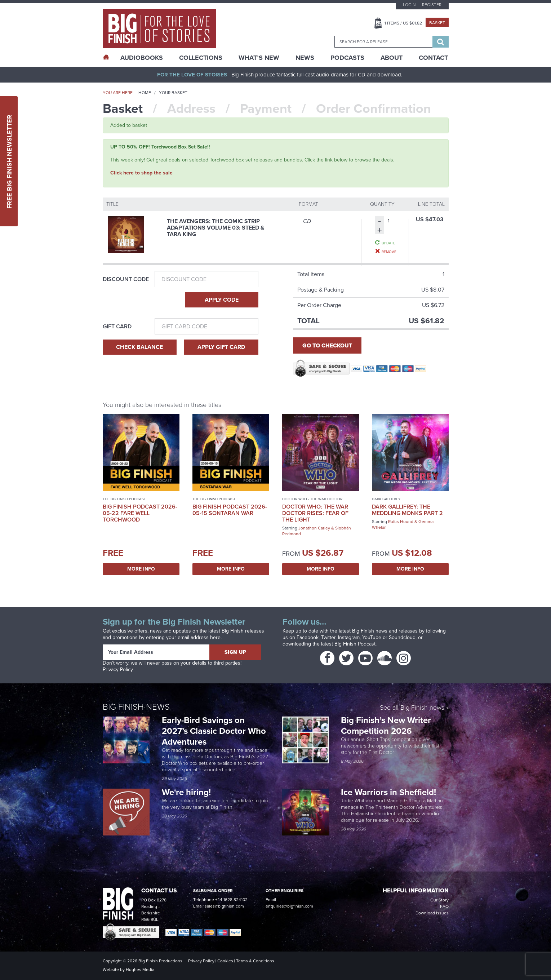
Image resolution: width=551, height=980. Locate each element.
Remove (389, 252)
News (305, 58)
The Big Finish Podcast (124, 499)
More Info (141, 569)
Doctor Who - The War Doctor (312, 499)
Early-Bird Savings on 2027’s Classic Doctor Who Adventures (214, 731)
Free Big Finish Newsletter (9, 161)
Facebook (308, 637)
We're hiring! (186, 792)
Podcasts (347, 58)
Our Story (439, 900)
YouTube (372, 637)
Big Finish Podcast (355, 644)
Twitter (328, 637)
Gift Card (117, 327)
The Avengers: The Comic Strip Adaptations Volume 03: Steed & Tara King (215, 228)
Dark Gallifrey (386, 499)
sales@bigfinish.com (224, 906)
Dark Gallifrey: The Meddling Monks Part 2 (407, 510)
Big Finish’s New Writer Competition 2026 (386, 726)
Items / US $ (403, 23)
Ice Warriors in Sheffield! (390, 792)
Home (145, 93)
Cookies (225, 961)
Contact (433, 58)
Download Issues (432, 913)
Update (388, 243)
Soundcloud (402, 637)
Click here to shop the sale (141, 173)
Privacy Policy (118, 669)
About (392, 58)
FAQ (444, 906)
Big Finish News (136, 707)
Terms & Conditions (255, 961)
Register (432, 5)
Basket (437, 23)
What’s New (259, 58)
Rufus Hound (401, 522)
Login (409, 5)
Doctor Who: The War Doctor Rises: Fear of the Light (315, 513)
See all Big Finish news (412, 708)
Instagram (349, 637)
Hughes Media (140, 970)
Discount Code (126, 279)
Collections (201, 58)
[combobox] (383, 42)
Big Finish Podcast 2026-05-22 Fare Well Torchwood (140, 513)
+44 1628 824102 (231, 900)
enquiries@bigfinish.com (289, 906)
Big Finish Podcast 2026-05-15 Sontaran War (230, 510)
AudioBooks (142, 58)
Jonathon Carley (314, 528)
